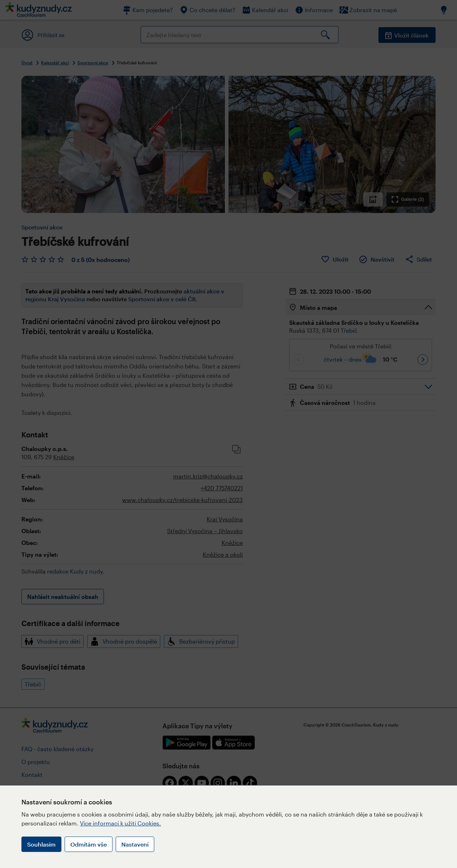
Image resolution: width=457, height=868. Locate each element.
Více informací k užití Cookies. (120, 823)
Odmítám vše (89, 844)
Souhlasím (41, 844)
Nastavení (135, 844)
